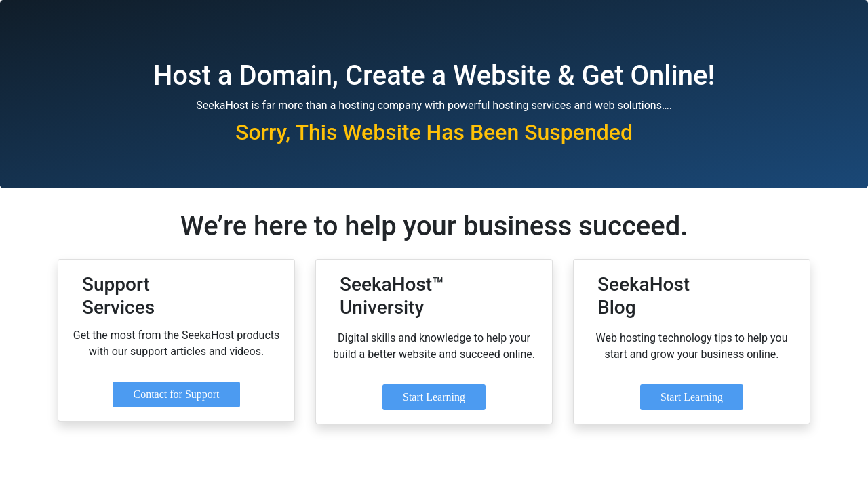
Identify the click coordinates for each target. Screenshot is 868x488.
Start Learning (434, 397)
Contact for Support (176, 394)
